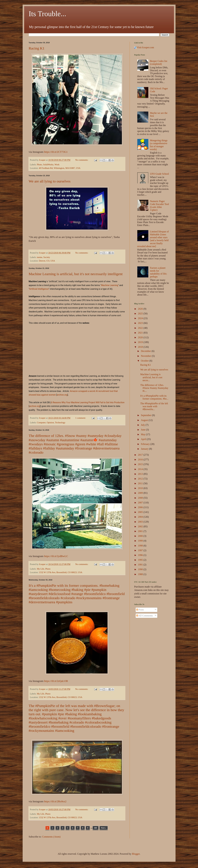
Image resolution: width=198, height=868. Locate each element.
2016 (141, 460)
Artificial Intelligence (39, 289)
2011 (141, 483)
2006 (141, 507)
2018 (141, 347)
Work (57, 165)
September (146, 415)
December (146, 351)
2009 (141, 493)
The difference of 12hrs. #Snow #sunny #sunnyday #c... (154, 388)
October (145, 361)
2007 (141, 503)
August (145, 420)
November (146, 356)
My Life (41, 569)
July (143, 425)
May (143, 434)
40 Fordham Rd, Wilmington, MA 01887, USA (60, 168)
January (145, 449)
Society (47, 257)
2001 (141, 531)
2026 (141, 309)
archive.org (62, 395)
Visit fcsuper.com (144, 47)
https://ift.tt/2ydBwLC (56, 556)
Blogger (136, 854)
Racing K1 (37, 48)
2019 (141, 342)
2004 (141, 517)
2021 (141, 333)
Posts (140, 610)
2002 (141, 526)
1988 (141, 574)
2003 (141, 522)
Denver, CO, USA (47, 261)
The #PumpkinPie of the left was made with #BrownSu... (154, 406)
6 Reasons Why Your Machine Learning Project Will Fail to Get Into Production (88, 402)
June (143, 430)
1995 (141, 560)
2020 (141, 337)
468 (96, 828)
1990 (141, 569)
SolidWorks (48, 165)
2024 (141, 318)
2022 (141, 328)
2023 (141, 323)
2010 (141, 488)
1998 (141, 546)
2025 (141, 314)
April (144, 439)
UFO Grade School (159, 174)
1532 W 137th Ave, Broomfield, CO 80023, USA (61, 572)
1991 (141, 565)
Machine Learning (110, 285)
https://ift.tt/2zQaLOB (56, 681)
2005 (141, 512)
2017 (141, 455)
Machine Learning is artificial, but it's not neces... (151, 377)
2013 (141, 474)
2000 (141, 536)
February (146, 444)
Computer (41, 423)
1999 (141, 541)
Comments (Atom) (51, 837)
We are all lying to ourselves (50, 181)
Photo (39, 165)
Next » (104, 828)
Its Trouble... (47, 14)
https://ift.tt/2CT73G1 (56, 152)
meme (40, 257)
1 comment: (81, 418)
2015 (141, 464)
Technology (60, 423)
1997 (141, 550)
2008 (141, 498)
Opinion (50, 423)
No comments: (82, 160)
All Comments (145, 616)
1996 (141, 555)
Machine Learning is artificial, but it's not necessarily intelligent (76, 274)
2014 (141, 469)
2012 (141, 479)
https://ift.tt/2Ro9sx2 (55, 801)
